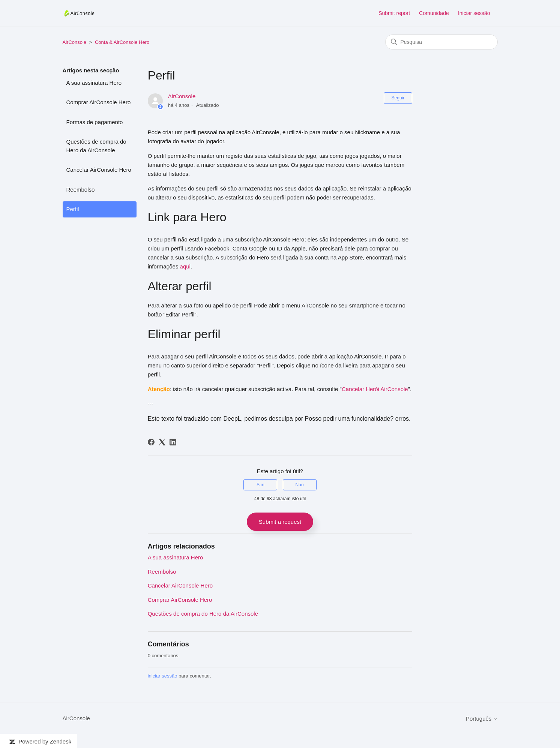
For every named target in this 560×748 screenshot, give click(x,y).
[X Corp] (162, 442)
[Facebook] (151, 442)
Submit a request (280, 522)
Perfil (73, 209)
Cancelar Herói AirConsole (375, 389)
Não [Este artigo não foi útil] (300, 485)
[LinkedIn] (173, 442)
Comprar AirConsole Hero (99, 102)
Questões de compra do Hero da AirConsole (96, 146)
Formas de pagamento (95, 122)
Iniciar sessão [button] (474, 13)
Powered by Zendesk (45, 741)
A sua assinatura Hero (94, 83)
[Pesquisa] (441, 42)
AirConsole (75, 42)
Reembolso (81, 190)
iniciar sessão (163, 676)
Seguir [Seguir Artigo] (398, 98)
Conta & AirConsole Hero (122, 42)
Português (482, 719)
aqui (185, 266)
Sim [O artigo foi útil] (260, 485)
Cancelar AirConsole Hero (99, 170)
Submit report (394, 13)
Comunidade (434, 13)
